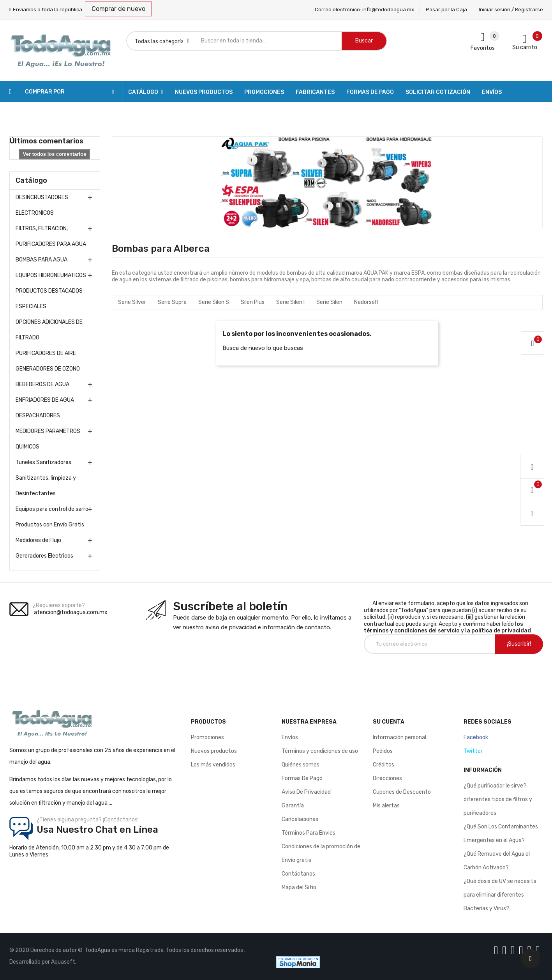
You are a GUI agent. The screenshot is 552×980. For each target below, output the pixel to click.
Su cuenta (389, 722)
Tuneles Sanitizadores (43, 462)
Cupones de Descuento (402, 792)
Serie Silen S (214, 302)
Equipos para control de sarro (52, 509)
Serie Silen (329, 302)
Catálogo (31, 180)
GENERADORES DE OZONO (48, 369)
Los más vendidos (213, 765)
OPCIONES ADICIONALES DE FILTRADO (49, 330)
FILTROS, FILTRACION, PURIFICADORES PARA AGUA (51, 236)
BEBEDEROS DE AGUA (42, 384)
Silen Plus (253, 302)
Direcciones (387, 778)
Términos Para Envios (309, 833)
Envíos (290, 737)
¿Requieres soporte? (59, 605)
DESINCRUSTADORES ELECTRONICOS (42, 205)
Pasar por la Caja (446, 10)
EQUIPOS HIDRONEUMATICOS (51, 275)
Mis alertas (386, 806)
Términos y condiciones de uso (320, 751)
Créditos (384, 765)
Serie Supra (172, 302)
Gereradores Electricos (44, 556)
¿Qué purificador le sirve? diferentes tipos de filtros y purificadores (498, 799)
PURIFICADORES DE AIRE (46, 353)
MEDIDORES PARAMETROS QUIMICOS (48, 439)
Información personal (399, 737)
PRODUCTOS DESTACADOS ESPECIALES (49, 299)
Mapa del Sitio (299, 887)
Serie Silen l (290, 302)
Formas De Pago (302, 778)
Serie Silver (132, 302)
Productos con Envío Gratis (50, 525)
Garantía (293, 806)
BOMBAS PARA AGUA (41, 260)
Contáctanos (298, 874)
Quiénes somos (301, 765)
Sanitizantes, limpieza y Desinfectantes (46, 486)
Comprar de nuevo (118, 9)
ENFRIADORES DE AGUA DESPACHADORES (45, 408)
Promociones (207, 737)
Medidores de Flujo (38, 540)
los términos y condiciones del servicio (444, 628)
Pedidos (383, 751)
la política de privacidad (498, 631)
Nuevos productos (214, 751)
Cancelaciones (300, 819)
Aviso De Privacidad (306, 792)
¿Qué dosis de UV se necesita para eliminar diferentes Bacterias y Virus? (500, 895)
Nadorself (366, 302)
